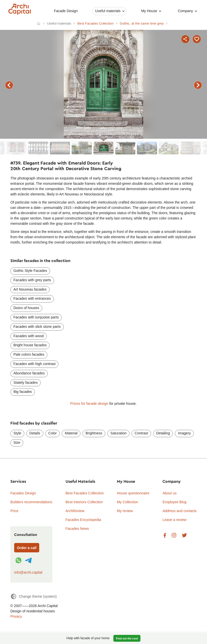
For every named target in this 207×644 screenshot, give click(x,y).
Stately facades (26, 383)
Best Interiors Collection (84, 502)
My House (149, 11)
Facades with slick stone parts (37, 327)
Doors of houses (26, 308)
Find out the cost (127, 638)
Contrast (141, 433)
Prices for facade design (89, 404)
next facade (198, 85)
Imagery (184, 433)
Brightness (94, 433)
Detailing (163, 433)
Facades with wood (29, 336)
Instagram (174, 536)
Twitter (184, 536)
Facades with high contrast (35, 364)
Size (17, 442)
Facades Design (23, 493)
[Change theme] (34, 596)
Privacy (16, 616)
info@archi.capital (28, 572)
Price (14, 511)
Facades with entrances (32, 298)
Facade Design (66, 11)
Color (53, 433)
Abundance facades (29, 373)
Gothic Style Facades (30, 271)
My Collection (128, 502)
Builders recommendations (31, 502)
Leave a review (174, 520)
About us (169, 493)
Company (185, 11)
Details (35, 433)
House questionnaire (133, 493)
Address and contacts (180, 511)
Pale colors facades (29, 354)
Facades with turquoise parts (36, 317)
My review (125, 511)
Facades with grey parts (32, 280)
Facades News (77, 529)
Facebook (165, 536)
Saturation (118, 433)
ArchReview (75, 511)
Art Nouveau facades (30, 289)
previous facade (9, 85)
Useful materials (108, 11)
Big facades (23, 392)
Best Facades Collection (85, 493)
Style (17, 433)
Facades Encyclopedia (83, 520)
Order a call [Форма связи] (27, 548)
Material (71, 433)
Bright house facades (30, 345)
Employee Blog (174, 502)
